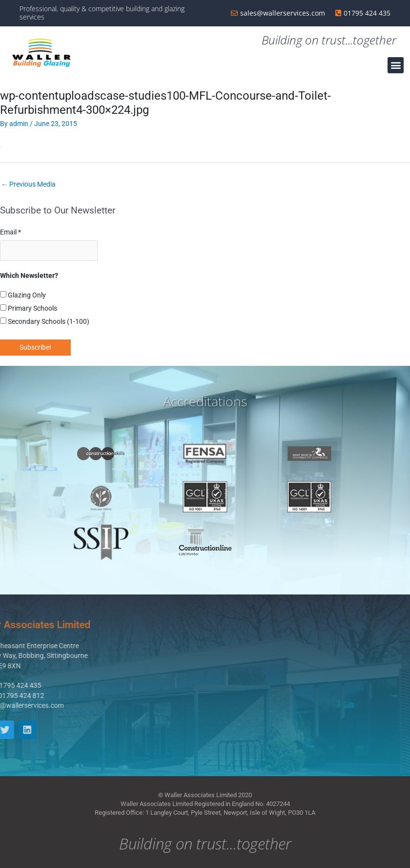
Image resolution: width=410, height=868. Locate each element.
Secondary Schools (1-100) (45, 321)
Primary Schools (29, 308)
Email (10, 232)
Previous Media (28, 184)
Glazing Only (23, 295)
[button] (396, 65)
